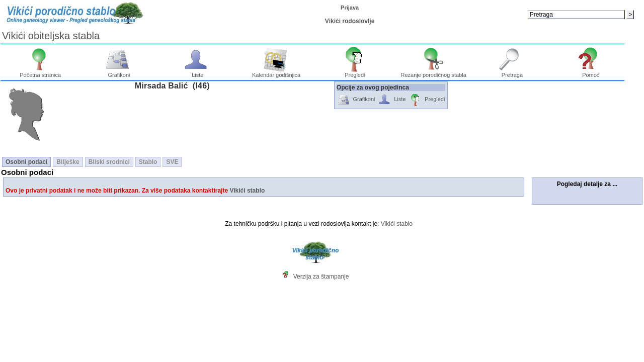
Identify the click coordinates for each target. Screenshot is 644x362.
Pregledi (355, 72)
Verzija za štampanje (321, 277)
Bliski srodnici (109, 162)
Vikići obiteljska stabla (51, 36)
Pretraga (512, 72)
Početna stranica (40, 72)
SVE (172, 162)
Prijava (350, 8)
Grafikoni (119, 72)
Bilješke (68, 162)
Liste (197, 72)
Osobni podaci (26, 162)
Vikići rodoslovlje (350, 21)
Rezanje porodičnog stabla (434, 72)
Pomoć (591, 72)
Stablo (148, 162)
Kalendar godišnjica (276, 72)
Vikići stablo (247, 191)
